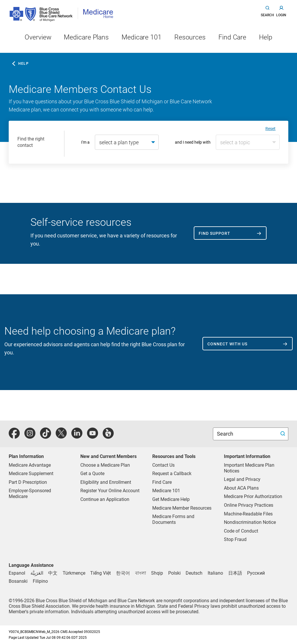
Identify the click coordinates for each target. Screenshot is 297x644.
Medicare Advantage (30, 465)
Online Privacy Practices (249, 505)
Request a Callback (172, 473)
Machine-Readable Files (248, 514)
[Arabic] (37, 573)
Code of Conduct (241, 531)
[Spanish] (17, 573)
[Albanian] (157, 573)
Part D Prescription (28, 482)
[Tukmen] (74, 573)
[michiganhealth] (108, 436)
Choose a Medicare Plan (105, 465)
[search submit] (284, 434)
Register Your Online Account (110, 491)
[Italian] (215, 573)
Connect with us (227, 344)
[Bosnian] (18, 581)
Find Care (162, 482)
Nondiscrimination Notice (250, 522)
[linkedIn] (77, 436)
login (281, 15)
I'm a (85, 142)
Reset (270, 129)
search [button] (267, 15)
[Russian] (256, 573)
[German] (194, 573)
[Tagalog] (40, 581)
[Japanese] (235, 573)
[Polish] (174, 573)
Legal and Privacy (242, 479)
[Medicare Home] (100, 13)
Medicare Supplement (31, 473)
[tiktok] (46, 436)
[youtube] (93, 436)
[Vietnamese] (100, 573)
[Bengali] (141, 573)
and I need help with (193, 142)
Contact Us (163, 465)
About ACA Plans (241, 488)
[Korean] (123, 573)
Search (226, 434)
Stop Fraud (235, 539)
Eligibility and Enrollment (106, 482)
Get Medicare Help (171, 499)
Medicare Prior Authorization (253, 496)
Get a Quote (92, 473)
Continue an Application (105, 499)
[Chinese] (53, 573)
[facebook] (14, 436)
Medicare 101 (166, 491)
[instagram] (30, 436)
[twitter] (61, 436)
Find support (214, 233)
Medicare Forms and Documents (173, 519)
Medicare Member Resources (182, 508)
